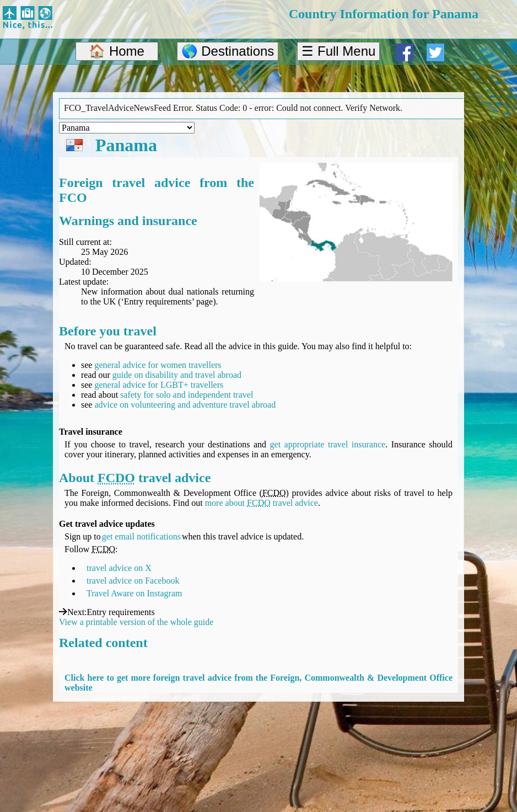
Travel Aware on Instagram (134, 593)
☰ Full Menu (338, 51)
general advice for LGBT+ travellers (159, 385)
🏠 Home (117, 51)
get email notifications (141, 536)
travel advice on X (119, 568)
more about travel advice (262, 503)
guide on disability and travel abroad (177, 375)
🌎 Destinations (228, 51)
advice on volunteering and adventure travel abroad (185, 405)
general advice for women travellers (158, 365)
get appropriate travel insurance (328, 444)
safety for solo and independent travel (187, 395)
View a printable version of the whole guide (136, 622)
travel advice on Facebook (133, 581)
